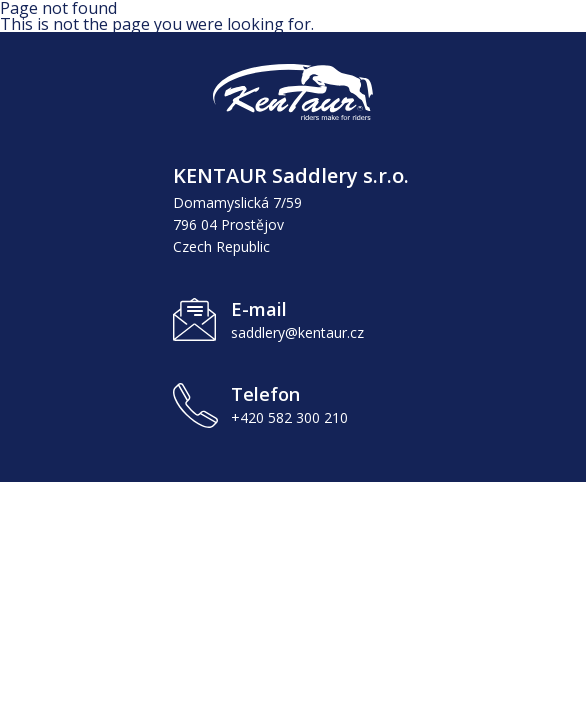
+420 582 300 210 (289, 417)
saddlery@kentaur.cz (297, 332)
